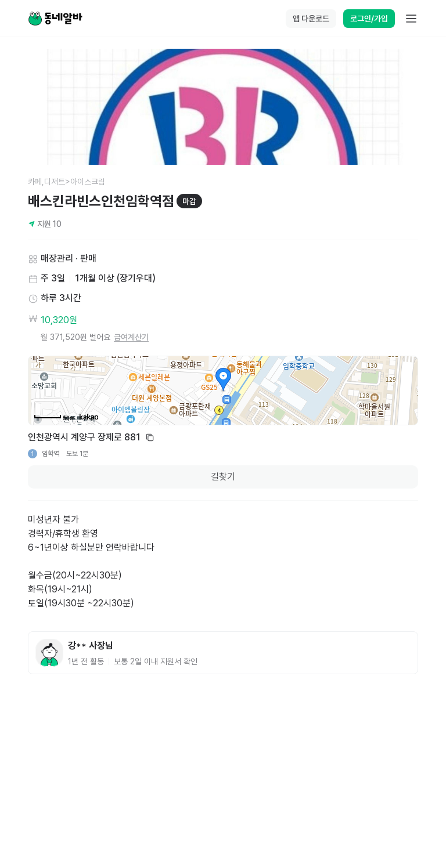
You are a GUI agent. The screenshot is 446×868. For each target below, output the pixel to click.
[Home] (55, 19)
